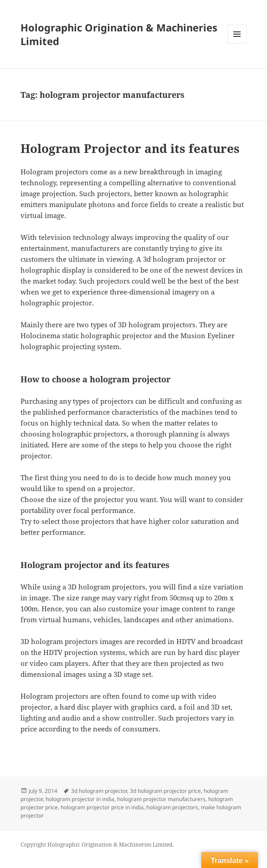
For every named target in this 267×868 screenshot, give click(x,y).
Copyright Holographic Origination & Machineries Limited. (97, 845)
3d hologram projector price (165, 791)
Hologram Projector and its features (130, 148)
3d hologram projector (99, 791)
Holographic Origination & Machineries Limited (119, 34)
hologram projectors (172, 807)
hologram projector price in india (102, 807)
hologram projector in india (80, 799)
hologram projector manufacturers (161, 799)
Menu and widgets (237, 43)
